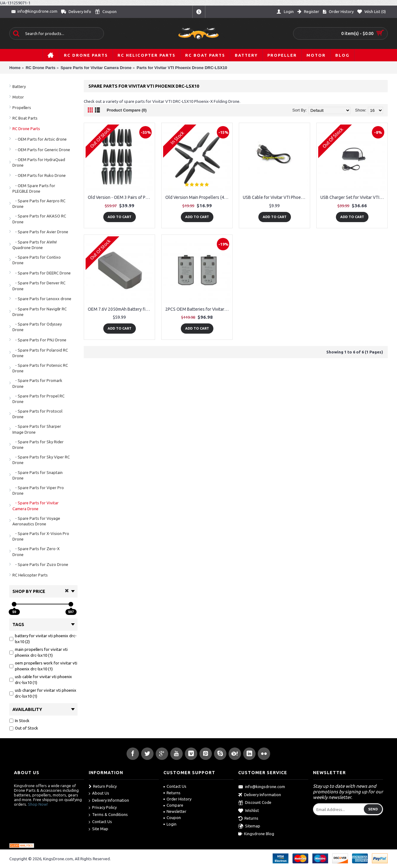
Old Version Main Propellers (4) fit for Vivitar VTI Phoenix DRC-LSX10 (198, 197)
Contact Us (100, 822)
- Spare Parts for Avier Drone (40, 232)
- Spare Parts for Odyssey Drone (37, 327)
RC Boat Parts (25, 118)
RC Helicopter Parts (30, 575)
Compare (173, 805)
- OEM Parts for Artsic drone (40, 139)
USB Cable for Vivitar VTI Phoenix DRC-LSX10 (276, 197)
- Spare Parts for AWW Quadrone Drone (35, 245)
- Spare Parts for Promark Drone (37, 383)
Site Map (98, 829)
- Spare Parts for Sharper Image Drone (37, 429)
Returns (172, 793)
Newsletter (175, 811)
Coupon (172, 818)
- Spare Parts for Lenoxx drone (42, 299)
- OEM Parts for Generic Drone (41, 150)
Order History (177, 799)
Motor (18, 97)
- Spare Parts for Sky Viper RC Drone (41, 460)
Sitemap (249, 826)
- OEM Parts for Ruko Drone (39, 175)
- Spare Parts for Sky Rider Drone (38, 445)
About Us (99, 793)
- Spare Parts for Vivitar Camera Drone (36, 506)
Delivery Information (109, 801)
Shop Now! (38, 804)
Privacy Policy (103, 808)
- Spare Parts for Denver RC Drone (39, 286)
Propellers (22, 107)
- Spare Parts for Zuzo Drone (40, 564)
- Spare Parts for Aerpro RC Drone (39, 204)
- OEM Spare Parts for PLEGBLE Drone (34, 188)
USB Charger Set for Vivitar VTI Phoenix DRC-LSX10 (353, 197)
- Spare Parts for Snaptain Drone (38, 475)
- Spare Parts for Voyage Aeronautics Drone (36, 521)
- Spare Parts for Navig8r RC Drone (40, 312)
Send (373, 809)
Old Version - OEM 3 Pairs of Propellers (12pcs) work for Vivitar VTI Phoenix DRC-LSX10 (120, 197)
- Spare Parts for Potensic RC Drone (40, 368)
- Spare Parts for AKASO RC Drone (39, 219)
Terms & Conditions (108, 815)
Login (170, 824)
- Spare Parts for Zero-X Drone (36, 551)
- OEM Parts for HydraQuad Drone (39, 162)
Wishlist (249, 811)
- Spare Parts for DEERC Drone (42, 273)
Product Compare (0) (127, 110)
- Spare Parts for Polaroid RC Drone (40, 353)
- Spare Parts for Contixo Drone (37, 260)
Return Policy (103, 787)
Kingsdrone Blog (256, 834)
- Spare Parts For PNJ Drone (39, 340)
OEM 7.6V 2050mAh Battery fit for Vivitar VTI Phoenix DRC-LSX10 (120, 309)
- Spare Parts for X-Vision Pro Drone (41, 536)
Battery (19, 86)
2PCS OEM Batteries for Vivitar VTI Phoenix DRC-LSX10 (198, 309)
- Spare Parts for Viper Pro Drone (38, 490)
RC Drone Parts (26, 129)
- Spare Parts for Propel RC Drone (38, 399)
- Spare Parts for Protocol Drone (37, 414)
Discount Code (255, 803)
